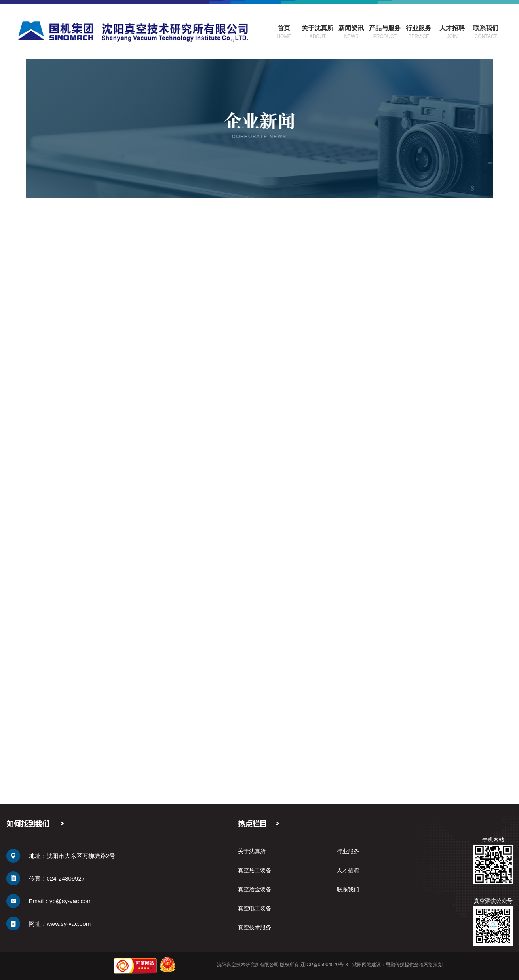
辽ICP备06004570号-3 (324, 965)
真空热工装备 (255, 870)
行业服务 (348, 851)
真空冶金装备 (255, 889)
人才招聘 (348, 870)
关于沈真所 (252, 851)
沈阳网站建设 (367, 965)
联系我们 (348, 889)
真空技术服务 (255, 927)
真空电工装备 (255, 908)
